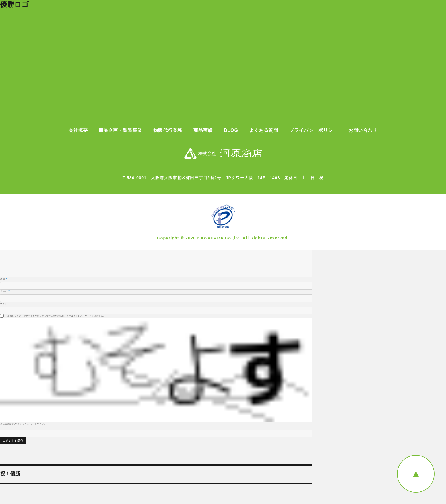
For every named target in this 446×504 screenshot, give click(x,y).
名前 (4, 279)
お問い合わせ (363, 130)
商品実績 (203, 130)
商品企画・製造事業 (120, 130)
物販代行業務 (168, 130)
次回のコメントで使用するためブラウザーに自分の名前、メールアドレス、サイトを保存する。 (56, 316)
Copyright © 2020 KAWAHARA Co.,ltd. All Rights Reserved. (223, 238)
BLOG (231, 130)
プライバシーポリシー (313, 130)
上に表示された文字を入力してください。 (23, 424)
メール (5, 291)
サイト (4, 304)
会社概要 (78, 130)
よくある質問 (264, 130)
